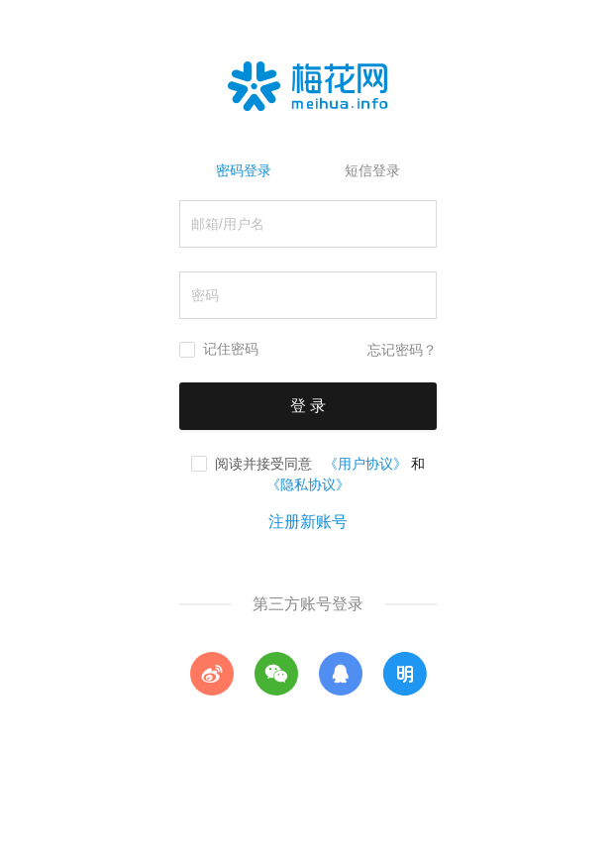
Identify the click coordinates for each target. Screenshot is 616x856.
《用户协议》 (365, 464)
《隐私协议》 (308, 484)
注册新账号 (308, 522)
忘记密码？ (402, 351)
